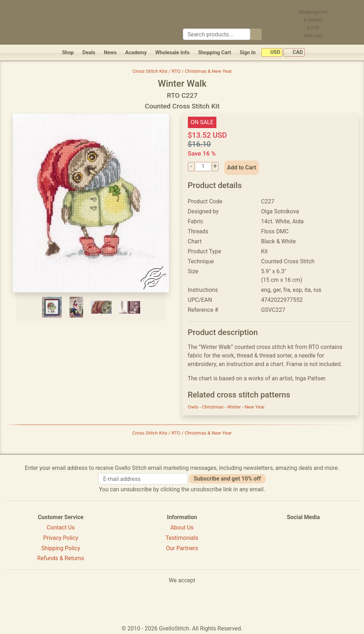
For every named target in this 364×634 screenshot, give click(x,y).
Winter (235, 407)
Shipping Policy (61, 548)
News (110, 53)
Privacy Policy (61, 538)
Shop (68, 53)
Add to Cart (242, 168)
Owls (194, 407)
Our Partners (182, 548)
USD (272, 53)
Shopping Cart (215, 53)
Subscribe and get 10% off (227, 479)
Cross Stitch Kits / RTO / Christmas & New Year (182, 71)
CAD (294, 53)
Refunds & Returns (61, 558)
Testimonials (182, 538)
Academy (136, 53)
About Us (182, 528)
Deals (89, 53)
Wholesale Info (172, 53)
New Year (255, 407)
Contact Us (61, 528)
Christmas (213, 407)
